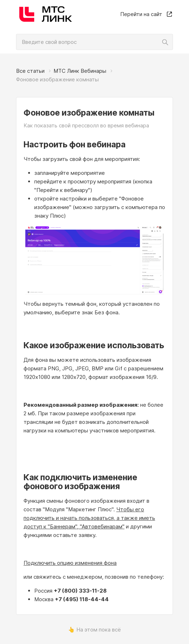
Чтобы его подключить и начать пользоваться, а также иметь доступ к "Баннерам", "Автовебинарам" (89, 518)
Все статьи (30, 71)
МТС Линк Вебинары (80, 71)
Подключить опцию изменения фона (70, 563)
